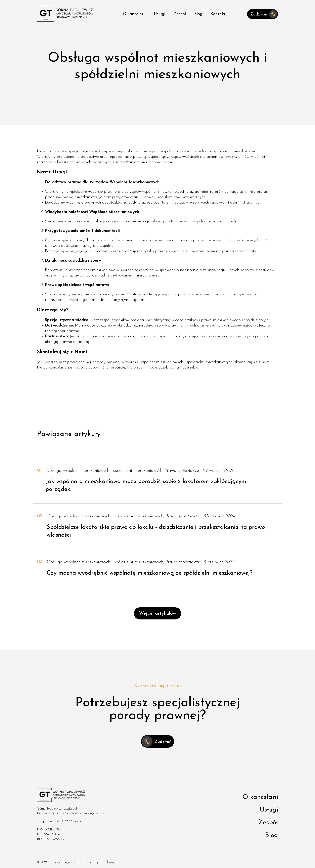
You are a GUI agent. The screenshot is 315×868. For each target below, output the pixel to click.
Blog (198, 14)
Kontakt (218, 14)
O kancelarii (134, 14)
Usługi (160, 14)
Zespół (180, 14)
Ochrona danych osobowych (98, 862)
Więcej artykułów (157, 613)
